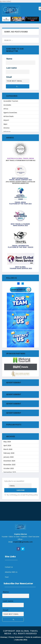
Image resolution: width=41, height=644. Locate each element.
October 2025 (9, 468)
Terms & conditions (33, 637)
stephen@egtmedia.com (23, 542)
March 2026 (8, 449)
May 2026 (7, 442)
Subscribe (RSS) (21, 640)
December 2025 (9, 461)
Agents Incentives (10, 113)
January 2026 (8, 457)
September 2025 (10, 472)
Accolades (7, 105)
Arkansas (7, 132)
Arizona (6, 128)
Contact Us (9, 567)
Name (9, 59)
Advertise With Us (11, 572)
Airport (6, 120)
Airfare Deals (8, 116)
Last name (12, 68)
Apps (5, 124)
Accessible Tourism (11, 101)
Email (9, 77)
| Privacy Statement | (16, 637)
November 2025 (9, 465)
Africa (6, 109)
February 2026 (9, 453)
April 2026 (7, 445)
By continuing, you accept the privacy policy (21, 495)
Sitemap (4, 637)
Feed (7, 577)
